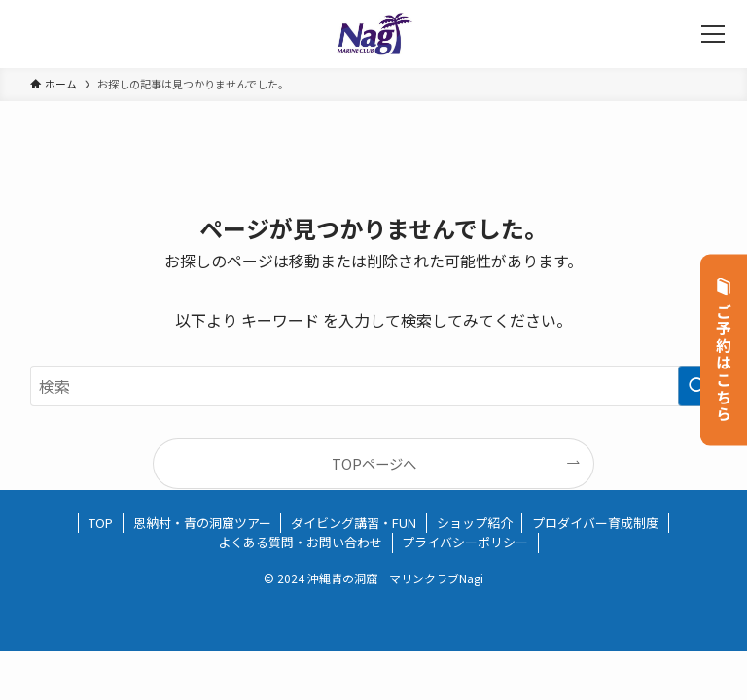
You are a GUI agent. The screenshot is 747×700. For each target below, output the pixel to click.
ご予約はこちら (724, 350)
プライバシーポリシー (465, 542)
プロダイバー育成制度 (595, 523)
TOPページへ (374, 463)
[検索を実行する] (697, 386)
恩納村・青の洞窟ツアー (202, 523)
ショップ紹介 (475, 523)
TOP (101, 523)
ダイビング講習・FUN (354, 523)
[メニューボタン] (713, 34)
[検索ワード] (374, 386)
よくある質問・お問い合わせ (300, 542)
